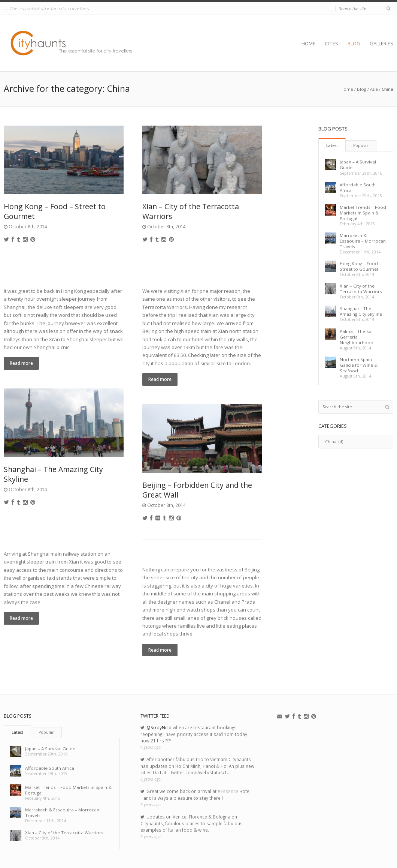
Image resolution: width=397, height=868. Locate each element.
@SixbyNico (159, 727)
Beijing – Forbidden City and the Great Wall (197, 490)
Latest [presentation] (332, 145)
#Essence (228, 791)
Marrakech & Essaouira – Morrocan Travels (363, 241)
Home (308, 43)
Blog (354, 43)
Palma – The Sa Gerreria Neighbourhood (357, 337)
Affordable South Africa (50, 768)
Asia (374, 89)
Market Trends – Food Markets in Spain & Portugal (363, 213)
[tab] (332, 145)
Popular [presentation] (361, 145)
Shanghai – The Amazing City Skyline (53, 474)
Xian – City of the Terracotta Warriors (191, 211)
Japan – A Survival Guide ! (51, 749)
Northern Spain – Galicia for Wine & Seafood (359, 365)
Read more (21, 363)
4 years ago (151, 747)
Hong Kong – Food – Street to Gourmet (55, 211)
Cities (331, 43)
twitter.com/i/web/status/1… (201, 772)
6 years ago (151, 779)
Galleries (381, 43)
